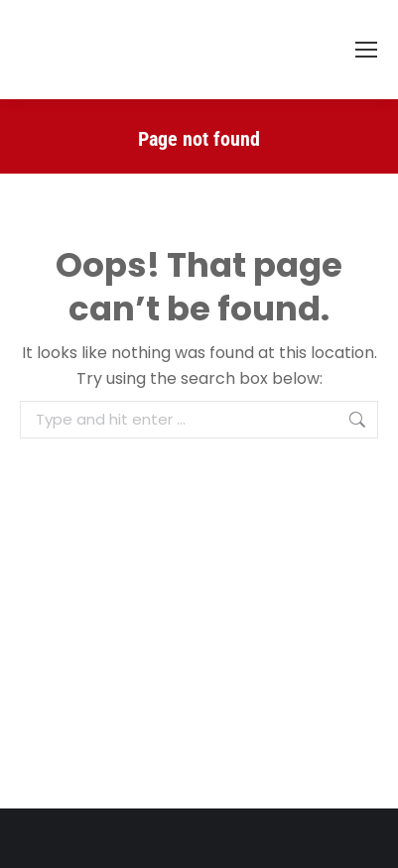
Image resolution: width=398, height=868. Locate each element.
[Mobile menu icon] (366, 50)
